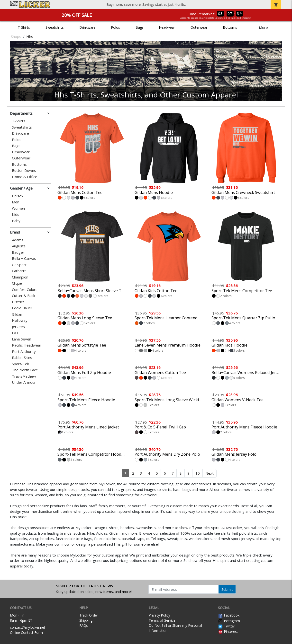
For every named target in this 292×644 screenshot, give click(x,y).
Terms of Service (162, 620)
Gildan (17, 314)
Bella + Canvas (24, 258)
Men (16, 202)
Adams (18, 240)
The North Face (25, 370)
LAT (15, 333)
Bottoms (230, 27)
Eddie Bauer (22, 308)
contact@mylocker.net (28, 627)
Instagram (229, 621)
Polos (115, 27)
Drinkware (87, 27)
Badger (18, 252)
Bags (140, 27)
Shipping (86, 620)
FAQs (84, 625)
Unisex (18, 196)
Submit (227, 589)
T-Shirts (24, 27)
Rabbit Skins (22, 358)
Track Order (89, 615)
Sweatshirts (55, 27)
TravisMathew (24, 376)
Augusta (19, 246)
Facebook (229, 615)
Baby (16, 221)
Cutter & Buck (23, 296)
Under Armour (24, 382)
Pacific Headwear (27, 345)
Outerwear (199, 27)
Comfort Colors (25, 290)
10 (198, 473)
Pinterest (228, 631)
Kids (16, 214)
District (18, 302)
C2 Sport (19, 265)
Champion (20, 277)
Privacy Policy (159, 615)
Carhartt (19, 271)
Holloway (20, 320)
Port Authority (24, 352)
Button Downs (24, 170)
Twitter (227, 626)
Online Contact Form (26, 632)
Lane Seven (22, 339)
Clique (17, 283)
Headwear (167, 27)
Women (18, 208)
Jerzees (18, 327)
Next (210, 473)
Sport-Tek (20, 364)
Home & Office (25, 177)
